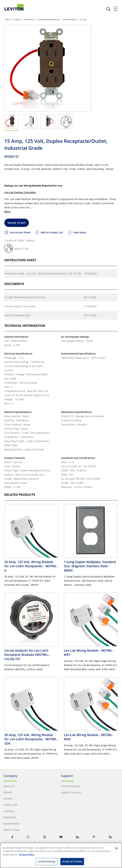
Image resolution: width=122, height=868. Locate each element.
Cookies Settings (46, 861)
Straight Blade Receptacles (49, 19)
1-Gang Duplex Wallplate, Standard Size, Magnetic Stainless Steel (90, 566)
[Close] (116, 848)
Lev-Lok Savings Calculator (20, 192)
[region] (61, 855)
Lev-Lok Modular (70, 19)
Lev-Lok (83, 19)
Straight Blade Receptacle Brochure (25, 297)
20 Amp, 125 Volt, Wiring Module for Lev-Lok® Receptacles (31, 566)
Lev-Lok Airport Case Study (20, 306)
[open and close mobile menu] (116, 9)
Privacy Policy (27, 854)
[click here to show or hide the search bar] (108, 9)
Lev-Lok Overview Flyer (17, 315)
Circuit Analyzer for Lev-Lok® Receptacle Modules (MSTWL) (27, 655)
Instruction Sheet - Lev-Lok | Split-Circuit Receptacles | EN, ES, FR (43, 273)
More (7, 212)
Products (17, 19)
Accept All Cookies (72, 861)
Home (7, 19)
